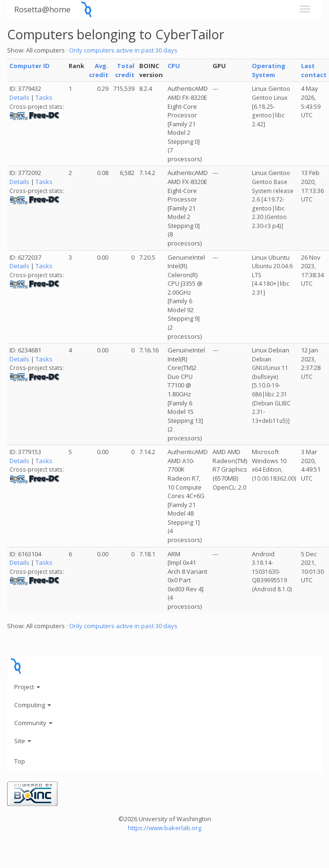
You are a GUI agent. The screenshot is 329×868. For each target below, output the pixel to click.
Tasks (44, 97)
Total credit (125, 70)
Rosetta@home (42, 9)
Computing (33, 705)
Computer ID (30, 66)
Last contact (314, 70)
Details (19, 97)
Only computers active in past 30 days (123, 50)
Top (20, 761)
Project (27, 687)
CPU (174, 66)
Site (23, 741)
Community (33, 723)
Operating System (269, 70)
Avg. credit (99, 70)
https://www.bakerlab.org (164, 828)
